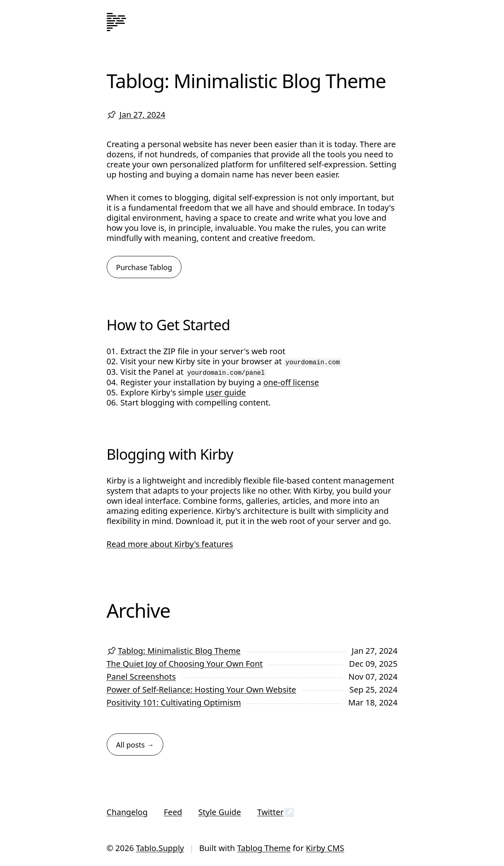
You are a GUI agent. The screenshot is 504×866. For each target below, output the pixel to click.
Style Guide (219, 812)
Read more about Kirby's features (170, 544)
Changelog (127, 812)
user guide (226, 392)
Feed (173, 812)
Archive (139, 610)
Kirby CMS (325, 848)
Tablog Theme (264, 848)
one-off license (291, 382)
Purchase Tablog (144, 267)
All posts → (135, 745)
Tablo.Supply (160, 848)
